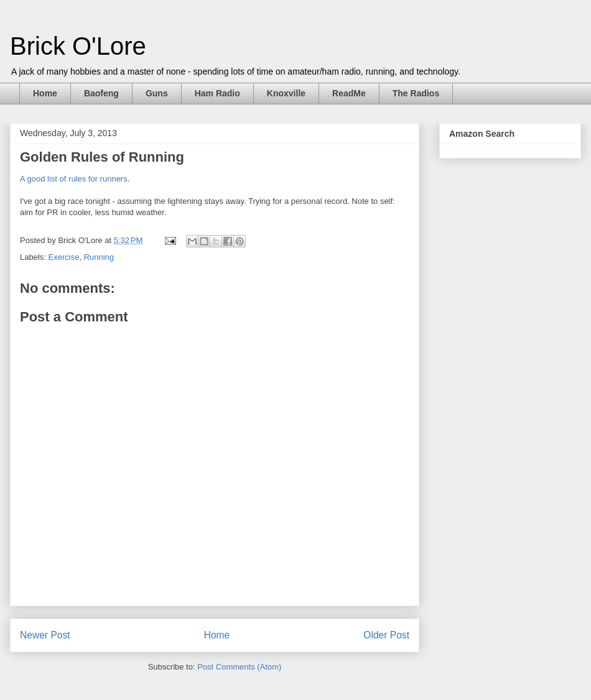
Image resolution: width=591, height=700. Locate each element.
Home (45, 93)
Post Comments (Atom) (239, 667)
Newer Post (45, 635)
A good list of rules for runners (74, 179)
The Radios (416, 93)
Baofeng (101, 93)
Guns (157, 93)
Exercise (64, 257)
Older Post (386, 635)
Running (99, 257)
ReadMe (349, 93)
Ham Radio (217, 93)
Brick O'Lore (78, 46)
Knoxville (286, 93)
